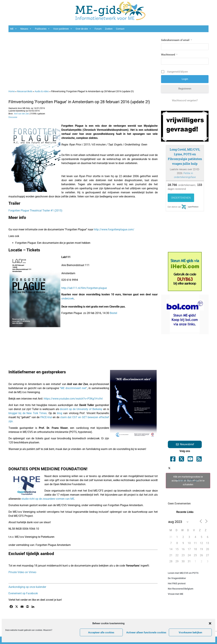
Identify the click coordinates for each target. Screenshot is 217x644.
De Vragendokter (177, 578)
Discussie (13, 117)
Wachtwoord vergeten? (185, 100)
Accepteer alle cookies (101, 632)
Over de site (83, 29)
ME (14, 29)
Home (12, 91)
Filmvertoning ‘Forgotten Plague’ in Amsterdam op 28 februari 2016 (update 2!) (79, 102)
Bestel (114, 313)
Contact (120, 29)
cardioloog (82, 428)
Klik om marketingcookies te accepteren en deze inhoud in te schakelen (188, 480)
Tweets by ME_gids (188, 481)
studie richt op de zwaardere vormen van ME (48, 499)
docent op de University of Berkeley (81, 409)
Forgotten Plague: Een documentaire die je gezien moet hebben (53, 243)
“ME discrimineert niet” (73, 388)
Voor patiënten (63, 29)
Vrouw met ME (176, 594)
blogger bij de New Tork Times (28, 413)
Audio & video (42, 91)
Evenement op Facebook (23, 593)
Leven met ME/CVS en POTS (183, 573)
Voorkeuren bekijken (190, 632)
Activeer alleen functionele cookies (146, 632)
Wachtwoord (169, 55)
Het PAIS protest (177, 583)
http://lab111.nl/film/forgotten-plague (84, 288)
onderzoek (68, 298)
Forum (98, 29)
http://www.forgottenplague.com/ (114, 229)
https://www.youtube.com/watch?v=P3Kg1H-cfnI (73, 399)
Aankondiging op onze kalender (27, 587)
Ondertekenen (181, 198)
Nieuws (26, 29)
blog (60, 413)
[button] (210, 623)
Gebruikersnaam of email (176, 40)
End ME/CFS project (100, 491)
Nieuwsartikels (25, 91)
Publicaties (42, 29)
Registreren (185, 89)
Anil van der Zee (21, 114)
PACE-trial (46, 417)
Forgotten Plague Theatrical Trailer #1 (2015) (35, 211)
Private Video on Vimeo (22, 572)
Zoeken (109, 29)
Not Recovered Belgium (181, 589)
